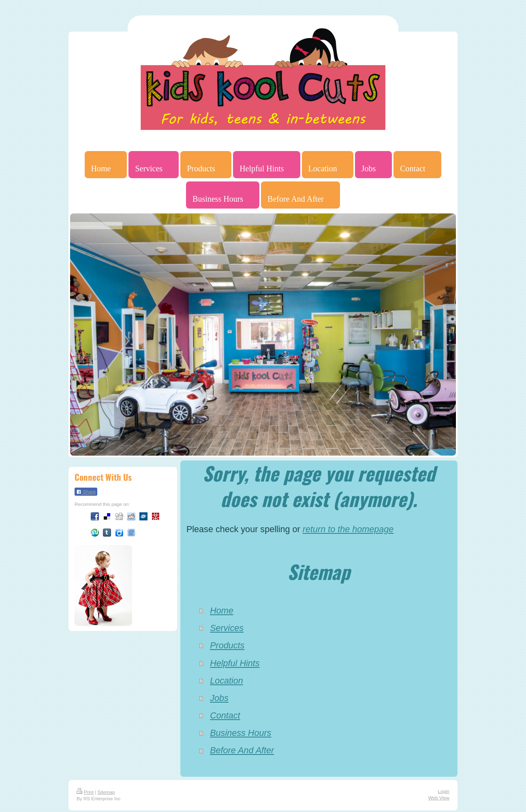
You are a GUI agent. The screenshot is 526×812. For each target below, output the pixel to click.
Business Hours (241, 733)
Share (86, 492)
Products (227, 645)
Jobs (219, 698)
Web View (439, 798)
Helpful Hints (235, 663)
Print (85, 792)
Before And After (242, 750)
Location (227, 681)
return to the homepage (348, 529)
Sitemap (106, 792)
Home (222, 611)
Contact (225, 715)
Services (227, 628)
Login (444, 791)
